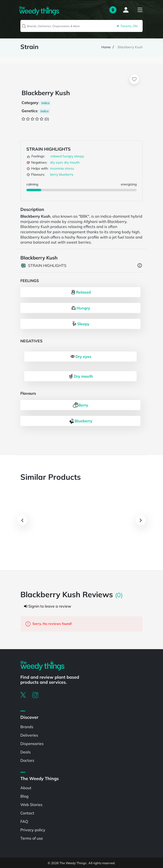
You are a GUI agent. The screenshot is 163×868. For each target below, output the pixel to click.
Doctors (27, 760)
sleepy (79, 156)
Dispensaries (32, 744)
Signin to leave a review (48, 606)
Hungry (80, 308)
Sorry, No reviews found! (48, 624)
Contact (27, 813)
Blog (24, 796)
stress (69, 168)
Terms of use (32, 838)
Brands (27, 727)
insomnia (57, 168)
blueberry (66, 174)
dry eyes (57, 162)
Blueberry (81, 421)
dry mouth (72, 162)
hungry (68, 156)
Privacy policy (33, 830)
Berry (80, 405)
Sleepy (80, 324)
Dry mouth (81, 376)
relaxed (56, 156)
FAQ (24, 821)
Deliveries (29, 735)
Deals (26, 752)
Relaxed (81, 292)
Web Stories (31, 805)
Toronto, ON (127, 26)
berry (54, 174)
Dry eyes (81, 357)
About (26, 788)
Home (106, 47)
